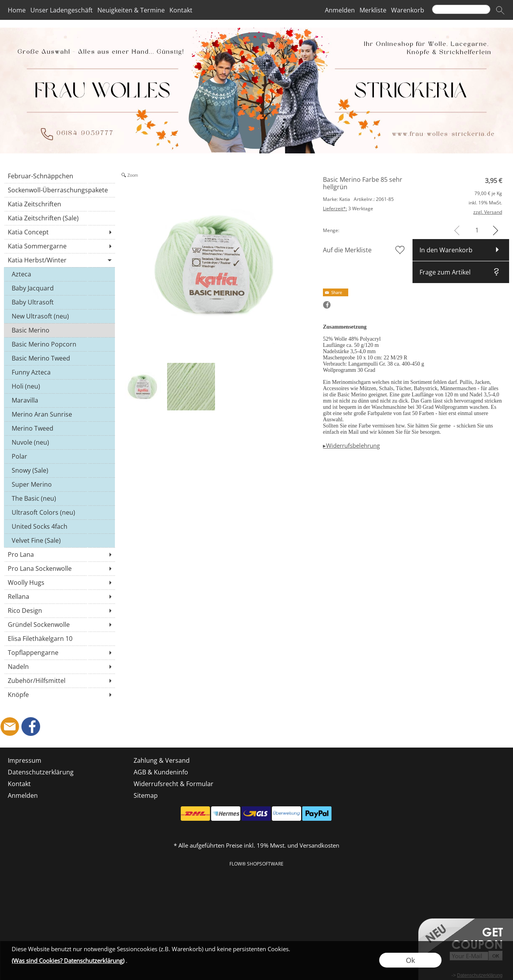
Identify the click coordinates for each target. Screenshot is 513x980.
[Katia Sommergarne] (59, 246)
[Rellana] (59, 596)
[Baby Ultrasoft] (59, 302)
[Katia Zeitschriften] (59, 204)
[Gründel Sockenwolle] (59, 625)
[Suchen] (461, 9)
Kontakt (181, 10)
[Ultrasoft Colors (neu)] (59, 512)
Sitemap (146, 795)
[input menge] (477, 230)
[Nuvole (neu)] (59, 442)
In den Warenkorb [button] (446, 250)
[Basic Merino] (59, 330)
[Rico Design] (59, 611)
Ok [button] (410, 960)
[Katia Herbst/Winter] (59, 260)
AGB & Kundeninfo (161, 772)
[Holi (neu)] (59, 386)
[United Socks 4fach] (59, 526)
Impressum (25, 760)
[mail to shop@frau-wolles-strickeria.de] (10, 727)
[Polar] (59, 456)
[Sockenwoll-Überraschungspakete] (59, 190)
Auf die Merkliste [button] (347, 250)
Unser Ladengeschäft (62, 10)
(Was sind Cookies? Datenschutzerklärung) (68, 961)
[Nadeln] (59, 667)
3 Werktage (348, 208)
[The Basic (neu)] (59, 498)
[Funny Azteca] (59, 372)
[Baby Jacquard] (59, 288)
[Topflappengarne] (59, 653)
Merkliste (373, 10)
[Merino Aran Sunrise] (59, 414)
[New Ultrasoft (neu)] (59, 316)
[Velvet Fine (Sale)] (59, 540)
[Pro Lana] (59, 554)
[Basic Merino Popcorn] (59, 344)
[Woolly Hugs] (59, 582)
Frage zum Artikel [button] (445, 272)
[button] (500, 10)
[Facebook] (31, 727)
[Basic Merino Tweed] (59, 358)
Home (17, 10)
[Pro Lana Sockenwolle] (59, 568)
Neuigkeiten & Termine (131, 10)
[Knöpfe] (59, 695)
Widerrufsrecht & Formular (174, 784)
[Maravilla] (59, 400)
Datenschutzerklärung (41, 772)
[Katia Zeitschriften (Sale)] (59, 218)
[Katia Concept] (59, 232)
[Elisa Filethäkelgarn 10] (59, 639)
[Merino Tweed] (59, 428)
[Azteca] (59, 274)
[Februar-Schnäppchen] (59, 176)
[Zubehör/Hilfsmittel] (59, 681)
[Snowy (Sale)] (59, 470)
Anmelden (340, 10)
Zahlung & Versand (162, 760)
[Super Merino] (59, 484)
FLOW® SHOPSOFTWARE (256, 864)
